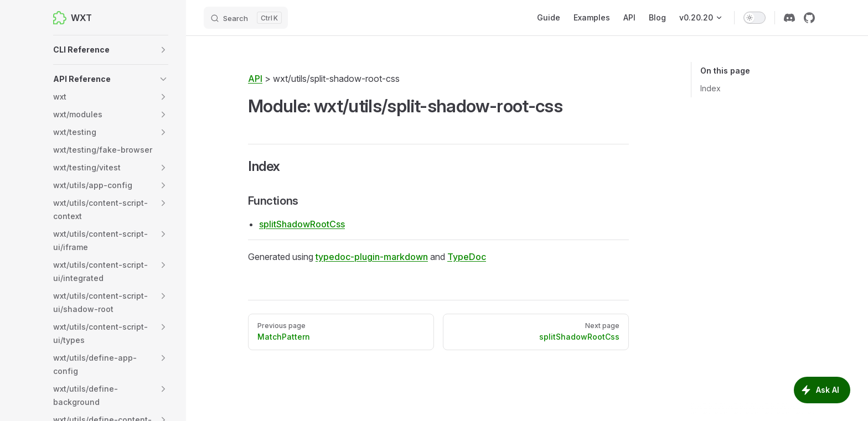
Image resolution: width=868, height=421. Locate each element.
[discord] (789, 18)
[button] (111, 50)
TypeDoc (467, 257)
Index (711, 88)
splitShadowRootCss (302, 224)
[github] (809, 18)
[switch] (755, 18)
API (255, 79)
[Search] (246, 18)
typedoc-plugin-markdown (372, 257)
